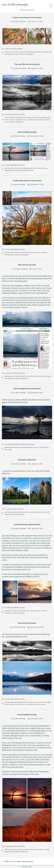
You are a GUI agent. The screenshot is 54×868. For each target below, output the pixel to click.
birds (6, 52)
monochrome (31, 120)
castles (32, 512)
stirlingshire (29, 54)
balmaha (8, 447)
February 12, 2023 (37, 22)
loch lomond (13, 52)
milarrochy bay (46, 52)
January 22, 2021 (37, 529)
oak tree (42, 447)
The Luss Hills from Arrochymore (27, 64)
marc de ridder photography (15, 4)
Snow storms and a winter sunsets (27, 524)
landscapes (18, 117)
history (43, 512)
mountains (40, 120)
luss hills (12, 120)
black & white (9, 117)
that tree (21, 613)
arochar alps (9, 702)
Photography (30, 444)
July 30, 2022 (37, 269)
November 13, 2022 (37, 136)
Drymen (15, 509)
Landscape (10, 114)
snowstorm (9, 613)
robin (16, 54)
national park (9, 54)
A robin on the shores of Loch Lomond (27, 17)
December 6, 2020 (37, 719)
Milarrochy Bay (11, 49)
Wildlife (20, 49)
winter (18, 852)
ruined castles (15, 514)
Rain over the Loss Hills (27, 265)
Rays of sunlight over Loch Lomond (27, 389)
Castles (9, 509)
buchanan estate (23, 512)
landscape (8, 376)
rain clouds (8, 378)
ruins (23, 514)
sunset (15, 613)
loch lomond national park (27, 52)
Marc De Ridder (21, 22)
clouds (14, 611)
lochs (38, 52)
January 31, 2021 (37, 464)
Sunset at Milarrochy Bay (27, 132)
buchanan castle (10, 512)
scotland (22, 54)
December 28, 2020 (37, 627)
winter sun (24, 852)
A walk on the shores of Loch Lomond (27, 181)
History (21, 509)
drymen (38, 512)
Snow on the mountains (27, 623)
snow (43, 704)
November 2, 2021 (37, 393)
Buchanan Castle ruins (27, 460)
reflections (37, 704)
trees (32, 170)
